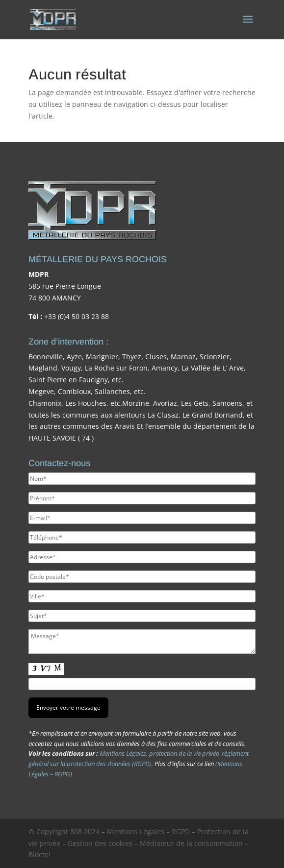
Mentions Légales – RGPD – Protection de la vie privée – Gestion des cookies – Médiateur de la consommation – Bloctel (139, 843)
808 (76, 831)
